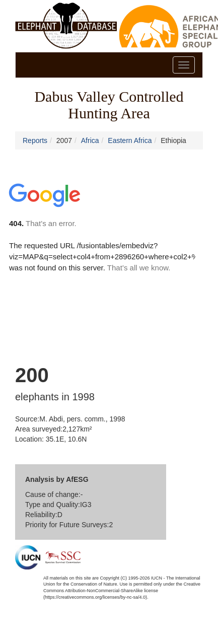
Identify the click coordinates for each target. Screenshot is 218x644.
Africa (90, 140)
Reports (35, 140)
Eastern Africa (130, 140)
